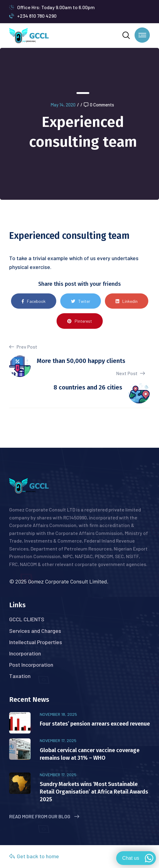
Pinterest (80, 321)
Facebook (34, 301)
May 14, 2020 (63, 105)
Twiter (81, 301)
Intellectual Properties (36, 642)
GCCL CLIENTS (27, 619)
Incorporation (25, 653)
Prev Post (23, 347)
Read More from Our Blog (44, 816)
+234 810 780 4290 (33, 16)
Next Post (131, 373)
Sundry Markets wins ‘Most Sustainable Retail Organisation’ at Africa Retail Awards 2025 (94, 792)
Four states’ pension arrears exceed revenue (95, 724)
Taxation (20, 676)
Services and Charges (35, 631)
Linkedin (127, 301)
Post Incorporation (31, 665)
